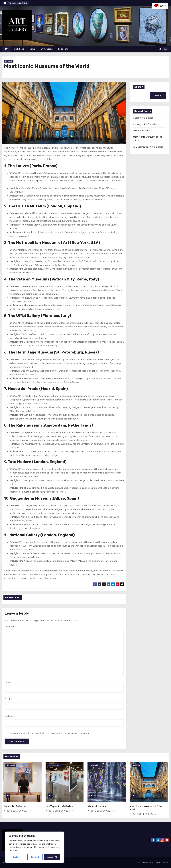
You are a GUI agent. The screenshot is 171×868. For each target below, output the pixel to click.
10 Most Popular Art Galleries (148, 147)
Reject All (35, 857)
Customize (18, 857)
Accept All (52, 857)
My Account (47, 49)
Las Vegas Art (54, 765)
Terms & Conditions (145, 862)
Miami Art (94, 765)
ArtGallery (25, 811)
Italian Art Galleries (143, 118)
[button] (160, 49)
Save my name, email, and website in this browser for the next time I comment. (48, 733)
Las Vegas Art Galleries (145, 124)
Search (139, 87)
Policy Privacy (162, 862)
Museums (9, 61)
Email (8, 699)
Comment (11, 626)
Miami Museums (141, 131)
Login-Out (63, 49)
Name (9, 682)
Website (9, 716)
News (32, 49)
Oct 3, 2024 (12, 811)
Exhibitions (19, 49)
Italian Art (11, 765)
